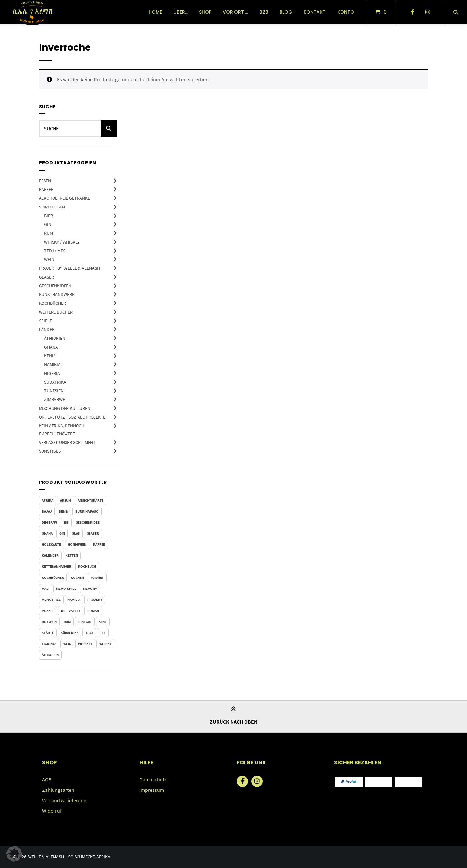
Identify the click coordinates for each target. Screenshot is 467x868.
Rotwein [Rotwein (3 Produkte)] (49, 622)
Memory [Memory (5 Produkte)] (90, 589)
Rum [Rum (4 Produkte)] (67, 622)
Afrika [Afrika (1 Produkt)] (48, 500)
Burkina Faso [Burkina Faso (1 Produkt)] (87, 511)
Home (155, 12)
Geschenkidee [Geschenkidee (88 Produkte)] (88, 522)
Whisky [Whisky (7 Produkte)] (105, 644)
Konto (346, 12)
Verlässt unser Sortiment (67, 442)
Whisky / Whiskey (62, 242)
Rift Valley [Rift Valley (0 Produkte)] (71, 611)
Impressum (152, 790)
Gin (48, 224)
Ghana (51, 347)
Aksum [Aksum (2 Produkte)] (66, 500)
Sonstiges (50, 451)
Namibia (52, 364)
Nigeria (52, 373)
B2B (264, 12)
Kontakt (315, 12)
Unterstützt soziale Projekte (72, 417)
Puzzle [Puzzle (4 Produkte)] (48, 611)
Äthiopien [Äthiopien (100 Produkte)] (50, 655)
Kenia (50, 356)
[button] (14, 854)
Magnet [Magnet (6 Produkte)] (97, 577)
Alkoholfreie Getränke (64, 198)
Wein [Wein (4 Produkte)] (67, 644)
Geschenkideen (55, 286)
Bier (48, 216)
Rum (48, 233)
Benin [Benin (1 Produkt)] (64, 511)
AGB (47, 779)
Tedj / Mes (55, 251)
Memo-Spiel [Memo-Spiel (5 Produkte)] (66, 589)
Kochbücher (52, 303)
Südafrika (55, 382)
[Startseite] (32, 12)
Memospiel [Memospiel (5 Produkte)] (51, 600)
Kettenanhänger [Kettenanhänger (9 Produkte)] (57, 566)
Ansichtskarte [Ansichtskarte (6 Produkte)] (91, 500)
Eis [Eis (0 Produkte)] (66, 522)
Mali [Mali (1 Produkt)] (46, 589)
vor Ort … (235, 12)
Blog (286, 12)
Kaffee (46, 189)
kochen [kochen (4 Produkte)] (77, 577)
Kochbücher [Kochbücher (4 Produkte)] (53, 577)
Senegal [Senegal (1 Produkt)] (85, 622)
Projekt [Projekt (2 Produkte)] (95, 600)
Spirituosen (52, 207)
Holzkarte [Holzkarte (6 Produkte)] (51, 544)
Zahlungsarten (58, 790)
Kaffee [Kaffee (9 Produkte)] (99, 544)
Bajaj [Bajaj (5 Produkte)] (47, 511)
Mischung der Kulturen (65, 408)
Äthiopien (55, 338)
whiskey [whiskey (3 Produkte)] (85, 644)
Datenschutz (153, 779)
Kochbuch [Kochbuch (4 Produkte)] (87, 566)
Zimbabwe (54, 399)
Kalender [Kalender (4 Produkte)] (50, 555)
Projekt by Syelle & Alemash (69, 268)
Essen (45, 181)
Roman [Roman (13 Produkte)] (93, 611)
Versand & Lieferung (64, 800)
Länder (47, 329)
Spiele (45, 321)
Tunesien (54, 391)
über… (181, 12)
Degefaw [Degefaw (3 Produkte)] (49, 522)
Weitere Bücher (56, 312)
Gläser (46, 277)
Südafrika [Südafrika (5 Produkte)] (70, 633)
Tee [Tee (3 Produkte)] (103, 633)
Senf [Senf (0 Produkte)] (103, 622)
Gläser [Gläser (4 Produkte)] (93, 533)
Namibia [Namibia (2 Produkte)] (74, 600)
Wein (49, 259)
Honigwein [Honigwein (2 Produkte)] (77, 544)
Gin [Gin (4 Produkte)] (62, 533)
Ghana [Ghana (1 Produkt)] (47, 533)
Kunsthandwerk (57, 294)
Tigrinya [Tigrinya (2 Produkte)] (49, 644)
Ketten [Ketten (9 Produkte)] (72, 555)
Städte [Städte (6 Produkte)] (48, 633)
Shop (205, 12)
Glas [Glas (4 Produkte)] (76, 533)
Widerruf (52, 811)
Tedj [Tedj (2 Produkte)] (89, 633)
